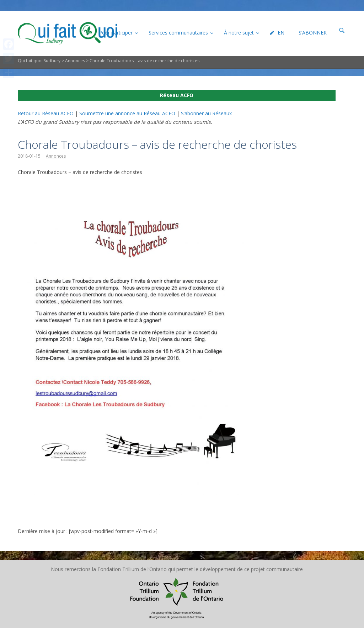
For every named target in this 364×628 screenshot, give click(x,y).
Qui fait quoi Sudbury (39, 61)
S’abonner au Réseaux (206, 113)
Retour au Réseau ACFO (46, 113)
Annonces (75, 61)
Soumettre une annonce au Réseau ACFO (127, 113)
